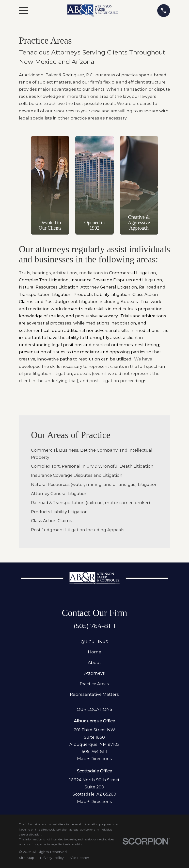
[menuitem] (27, 858)
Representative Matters (94, 694)
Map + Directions (94, 759)
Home (94, 652)
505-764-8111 (94, 751)
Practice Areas (94, 684)
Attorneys (94, 673)
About (94, 663)
